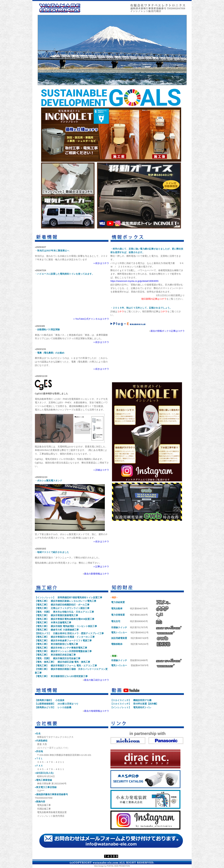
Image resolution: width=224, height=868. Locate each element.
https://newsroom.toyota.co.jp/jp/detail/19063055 (134, 281)
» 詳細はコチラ (101, 470)
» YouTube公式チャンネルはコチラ (91, 319)
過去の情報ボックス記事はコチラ (168, 331)
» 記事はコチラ (101, 567)
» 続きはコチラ (101, 263)
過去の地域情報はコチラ (97, 711)
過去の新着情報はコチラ (97, 574)
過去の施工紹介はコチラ (97, 680)
